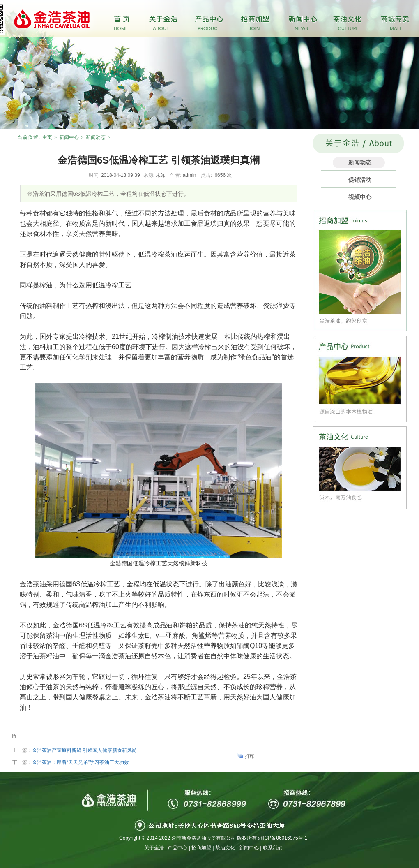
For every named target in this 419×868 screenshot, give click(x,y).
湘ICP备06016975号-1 (283, 838)
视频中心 (360, 197)
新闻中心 (69, 137)
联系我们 (273, 848)
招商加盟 (201, 848)
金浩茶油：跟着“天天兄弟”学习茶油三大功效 (81, 762)
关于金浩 (154, 848)
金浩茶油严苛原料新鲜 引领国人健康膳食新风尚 (84, 750)
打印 (250, 756)
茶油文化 (225, 848)
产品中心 (177, 848)
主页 (47, 137)
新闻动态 (96, 137)
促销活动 (360, 180)
